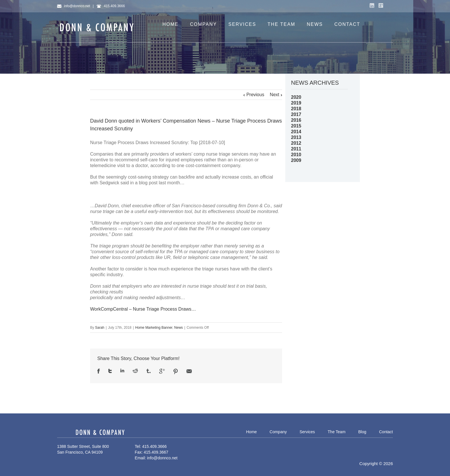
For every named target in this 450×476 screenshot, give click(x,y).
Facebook (99, 371)
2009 (296, 160)
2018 (296, 109)
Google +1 (162, 371)
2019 (296, 103)
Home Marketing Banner (154, 328)
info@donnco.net (74, 6)
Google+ (381, 5)
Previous (255, 95)
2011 (296, 149)
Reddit (135, 371)
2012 (296, 143)
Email (189, 371)
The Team (337, 432)
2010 (296, 155)
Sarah (100, 328)
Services (307, 432)
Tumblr (149, 371)
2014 (296, 132)
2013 (296, 137)
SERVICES (242, 24)
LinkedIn (372, 5)
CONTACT (347, 24)
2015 (296, 126)
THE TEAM (281, 24)
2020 (296, 97)
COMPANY (203, 24)
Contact (386, 432)
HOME (170, 24)
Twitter (110, 371)
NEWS (315, 24)
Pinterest (176, 371)
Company (278, 432)
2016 (296, 120)
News (179, 328)
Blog (362, 432)
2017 (296, 114)
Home (251, 432)
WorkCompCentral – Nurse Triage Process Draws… (143, 309)
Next (275, 95)
